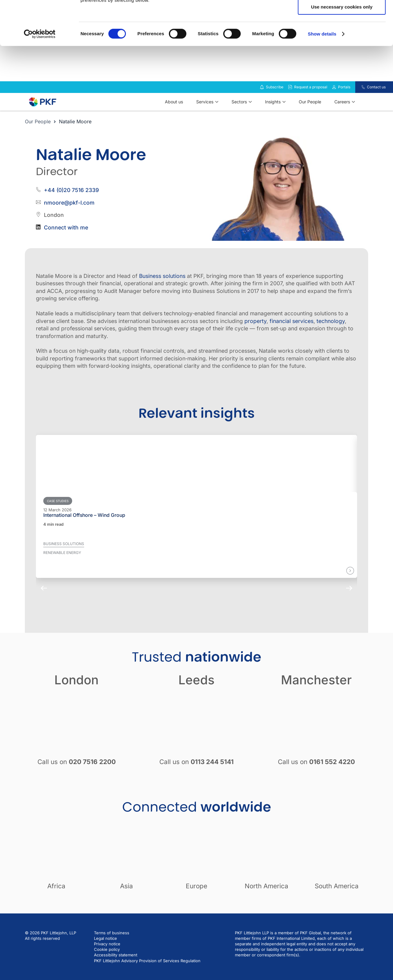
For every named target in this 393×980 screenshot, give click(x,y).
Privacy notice (107, 953)
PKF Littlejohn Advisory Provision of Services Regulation (147, 970)
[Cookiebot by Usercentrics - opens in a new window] (40, 78)
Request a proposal (311, 96)
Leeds (196, 689)
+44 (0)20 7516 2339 (71, 199)
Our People (38, 130)
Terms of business (112, 942)
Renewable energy (62, 562)
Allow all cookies (342, 15)
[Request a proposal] (290, 96)
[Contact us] (359, 96)
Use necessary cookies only (342, 51)
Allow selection (342, 33)
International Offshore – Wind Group (84, 524)
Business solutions (162, 285)
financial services (292, 330)
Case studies (58, 510)
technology (331, 330)
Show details (322, 78)
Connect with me (66, 236)
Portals (344, 96)
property (255, 330)
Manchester (316, 689)
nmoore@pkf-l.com (69, 211)
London (76, 689)
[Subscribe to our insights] (262, 96)
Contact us (376, 96)
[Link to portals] (334, 96)
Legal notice (105, 947)
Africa (56, 895)
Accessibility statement (116, 964)
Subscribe (275, 96)
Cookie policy (107, 958)
